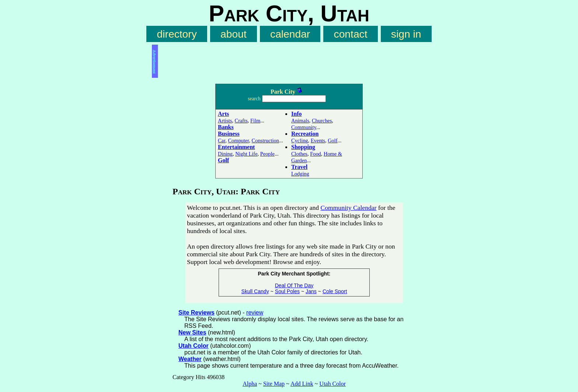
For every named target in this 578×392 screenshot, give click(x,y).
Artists (225, 121)
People (267, 154)
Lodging (300, 174)
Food (316, 154)
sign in (406, 34)
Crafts (241, 121)
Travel (299, 167)
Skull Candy (255, 291)
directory (177, 34)
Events (318, 141)
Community (304, 127)
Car (222, 141)
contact (351, 34)
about (234, 34)
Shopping (303, 147)
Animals (300, 121)
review (255, 313)
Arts (223, 114)
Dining (225, 154)
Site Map (274, 384)
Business (229, 134)
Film (255, 121)
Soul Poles (287, 291)
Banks (226, 127)
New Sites (192, 332)
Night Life (246, 154)
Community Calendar (348, 208)
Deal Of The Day (294, 285)
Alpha (250, 384)
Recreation (305, 134)
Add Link (302, 384)
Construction (265, 141)
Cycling (300, 141)
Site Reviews (196, 313)
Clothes (299, 154)
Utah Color (194, 346)
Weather (190, 359)
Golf (223, 160)
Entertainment (236, 147)
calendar (290, 34)
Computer (238, 141)
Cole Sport (335, 291)
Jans (311, 291)
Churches (322, 121)
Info (296, 114)
